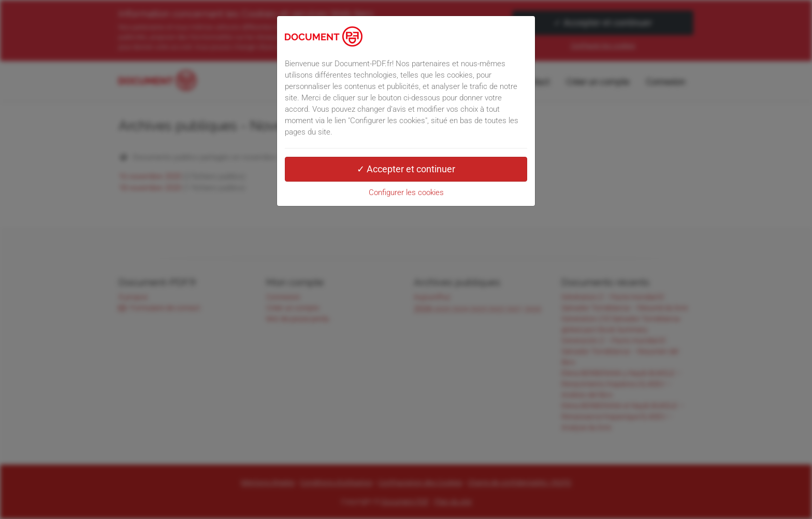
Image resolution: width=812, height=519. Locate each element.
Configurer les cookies (406, 192)
